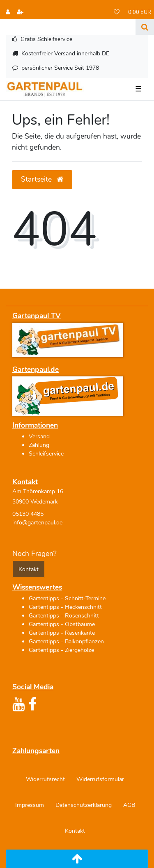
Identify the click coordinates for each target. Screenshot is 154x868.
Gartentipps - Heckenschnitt (65, 607)
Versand (39, 436)
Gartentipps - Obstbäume (62, 624)
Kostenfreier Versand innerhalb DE (65, 54)
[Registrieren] (20, 13)
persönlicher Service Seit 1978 (60, 68)
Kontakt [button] (29, 569)
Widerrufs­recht (45, 779)
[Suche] (145, 27)
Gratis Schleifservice (46, 39)
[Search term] (68, 27)
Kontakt (75, 831)
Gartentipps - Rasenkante (62, 633)
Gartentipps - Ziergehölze (61, 650)
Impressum (30, 805)
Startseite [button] (42, 179)
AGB (129, 805)
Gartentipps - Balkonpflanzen (66, 641)
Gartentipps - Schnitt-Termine (67, 598)
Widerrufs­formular (100, 779)
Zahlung (39, 445)
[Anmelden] (8, 13)
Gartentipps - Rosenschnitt (64, 616)
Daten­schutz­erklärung (84, 805)
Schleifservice (46, 454)
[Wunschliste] (117, 13)
